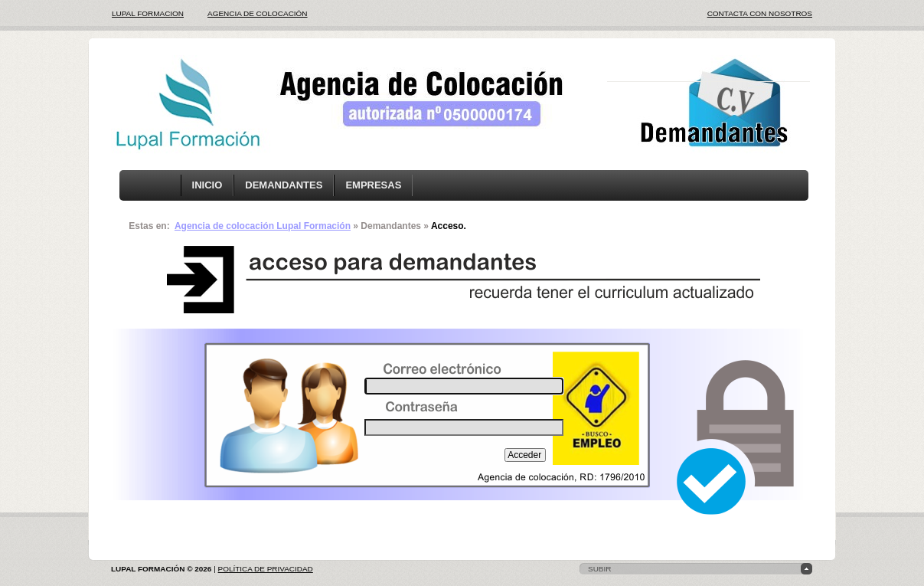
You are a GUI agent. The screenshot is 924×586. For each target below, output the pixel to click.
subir (599, 569)
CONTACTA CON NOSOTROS (760, 13)
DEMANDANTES (284, 185)
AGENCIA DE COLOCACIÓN (258, 14)
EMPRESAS (373, 185)
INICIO (207, 185)
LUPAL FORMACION (148, 14)
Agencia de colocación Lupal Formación (263, 226)
